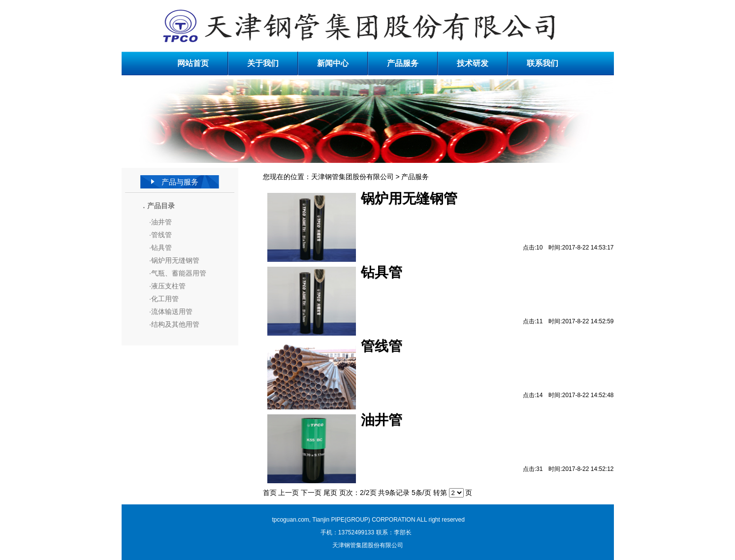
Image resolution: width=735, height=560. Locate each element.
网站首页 (193, 63)
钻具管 (161, 248)
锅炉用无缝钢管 (175, 260)
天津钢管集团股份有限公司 (352, 177)
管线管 (161, 235)
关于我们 (263, 63)
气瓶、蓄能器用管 (179, 273)
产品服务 (403, 63)
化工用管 (165, 299)
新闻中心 (333, 63)
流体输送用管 (172, 311)
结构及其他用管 (175, 324)
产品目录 (161, 206)
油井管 (161, 222)
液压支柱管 (168, 286)
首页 (270, 493)
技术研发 (473, 63)
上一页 (288, 493)
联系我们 (543, 63)
